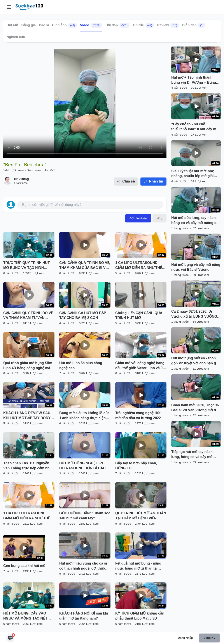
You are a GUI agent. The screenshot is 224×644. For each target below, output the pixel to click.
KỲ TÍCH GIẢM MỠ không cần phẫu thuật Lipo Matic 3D (140, 616)
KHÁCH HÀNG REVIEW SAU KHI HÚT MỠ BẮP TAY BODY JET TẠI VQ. (27, 416)
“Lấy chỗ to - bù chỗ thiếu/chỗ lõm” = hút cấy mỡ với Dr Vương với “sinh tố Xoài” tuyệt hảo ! (195, 127)
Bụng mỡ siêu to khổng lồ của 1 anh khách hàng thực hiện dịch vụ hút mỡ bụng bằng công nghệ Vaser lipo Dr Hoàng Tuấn (84, 416)
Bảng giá (29, 25)
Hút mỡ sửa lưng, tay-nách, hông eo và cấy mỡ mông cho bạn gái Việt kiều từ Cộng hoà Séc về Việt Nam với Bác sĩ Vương (196, 221)
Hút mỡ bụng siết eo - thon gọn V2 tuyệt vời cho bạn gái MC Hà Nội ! (195, 361)
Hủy (159, 218)
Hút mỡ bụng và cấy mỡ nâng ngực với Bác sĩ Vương (196, 267)
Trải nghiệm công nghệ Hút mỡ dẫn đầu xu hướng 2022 (138, 415)
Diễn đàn (194, 25)
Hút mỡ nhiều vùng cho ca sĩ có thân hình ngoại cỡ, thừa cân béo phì (83, 566)
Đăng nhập (185, 638)
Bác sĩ (44, 25)
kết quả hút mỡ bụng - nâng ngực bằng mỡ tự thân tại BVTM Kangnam (138, 566)
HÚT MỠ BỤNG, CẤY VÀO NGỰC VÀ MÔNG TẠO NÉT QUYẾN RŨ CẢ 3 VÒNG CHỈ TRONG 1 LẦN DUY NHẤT (26, 616)
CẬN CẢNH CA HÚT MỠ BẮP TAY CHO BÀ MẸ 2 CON (83, 315)
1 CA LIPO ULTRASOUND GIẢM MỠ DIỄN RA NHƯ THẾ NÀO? (139, 266)
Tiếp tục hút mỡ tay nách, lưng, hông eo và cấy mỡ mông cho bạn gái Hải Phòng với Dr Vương (195, 455)
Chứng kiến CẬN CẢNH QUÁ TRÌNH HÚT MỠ (139, 315)
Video (91, 25)
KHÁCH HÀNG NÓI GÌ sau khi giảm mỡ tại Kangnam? (84, 616)
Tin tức (143, 25)
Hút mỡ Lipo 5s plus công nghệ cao (81, 365)
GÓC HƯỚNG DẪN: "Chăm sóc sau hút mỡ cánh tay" (85, 516)
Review (168, 25)
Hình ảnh (64, 25)
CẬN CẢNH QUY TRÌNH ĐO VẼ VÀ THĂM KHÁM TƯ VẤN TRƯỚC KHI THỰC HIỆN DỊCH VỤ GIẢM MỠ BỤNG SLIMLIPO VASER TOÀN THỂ (28, 316)
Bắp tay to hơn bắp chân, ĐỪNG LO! (136, 466)
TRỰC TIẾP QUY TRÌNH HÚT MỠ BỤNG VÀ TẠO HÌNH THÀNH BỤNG (26, 266)
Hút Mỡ (12, 25)
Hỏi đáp (117, 25)
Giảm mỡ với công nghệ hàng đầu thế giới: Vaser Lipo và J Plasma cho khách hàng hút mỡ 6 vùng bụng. (140, 366)
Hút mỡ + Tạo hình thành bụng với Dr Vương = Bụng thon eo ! (194, 80)
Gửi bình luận (138, 218)
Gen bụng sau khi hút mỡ (24, 566)
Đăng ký (209, 638)
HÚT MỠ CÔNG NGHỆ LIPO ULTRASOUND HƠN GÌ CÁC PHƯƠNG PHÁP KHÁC (82, 466)
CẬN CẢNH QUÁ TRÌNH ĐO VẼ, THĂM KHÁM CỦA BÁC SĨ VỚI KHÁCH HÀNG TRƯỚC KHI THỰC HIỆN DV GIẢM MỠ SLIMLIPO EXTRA (85, 266)
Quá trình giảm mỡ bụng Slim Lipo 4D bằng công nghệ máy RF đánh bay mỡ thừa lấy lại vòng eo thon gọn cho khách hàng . (28, 366)
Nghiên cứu (16, 37)
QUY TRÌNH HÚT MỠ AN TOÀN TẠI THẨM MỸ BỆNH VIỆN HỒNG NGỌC (141, 516)
